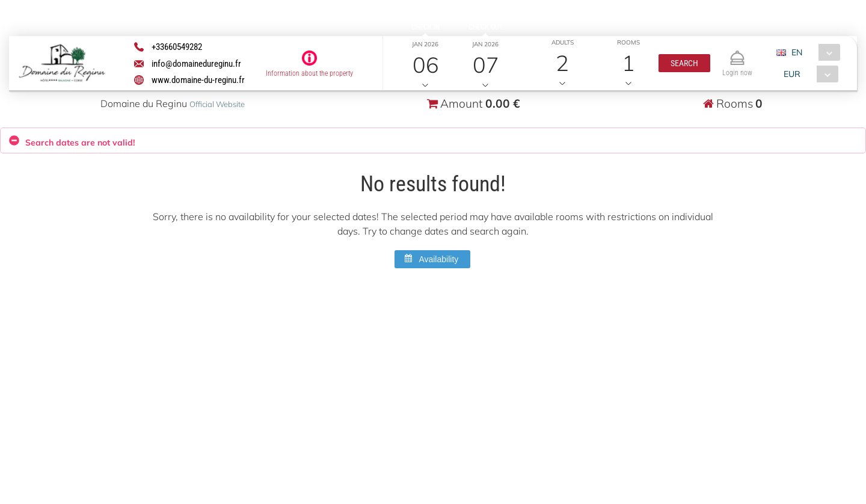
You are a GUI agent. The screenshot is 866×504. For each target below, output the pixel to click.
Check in (425, 27)
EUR (791, 74)
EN (796, 52)
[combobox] (812, 52)
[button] (684, 63)
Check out (485, 27)
